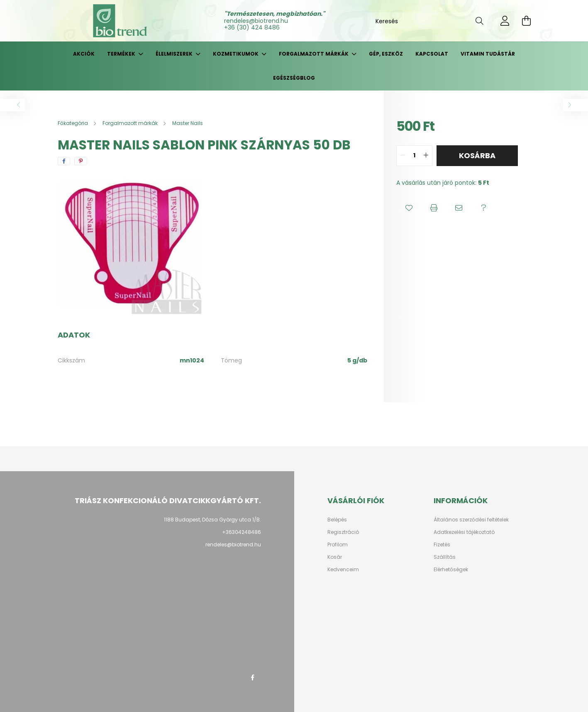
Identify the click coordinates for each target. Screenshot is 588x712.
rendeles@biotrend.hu (256, 21)
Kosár (335, 557)
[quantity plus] (426, 156)
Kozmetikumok (236, 54)
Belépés (337, 520)
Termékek (122, 54)
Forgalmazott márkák (314, 54)
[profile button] (505, 21)
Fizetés (442, 545)
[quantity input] (414, 156)
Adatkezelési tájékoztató (464, 532)
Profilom (338, 545)
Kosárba (477, 155)
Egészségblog (294, 78)
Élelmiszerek (175, 54)
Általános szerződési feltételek (471, 520)
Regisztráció (343, 532)
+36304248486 (242, 532)
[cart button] (527, 21)
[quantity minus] (403, 156)
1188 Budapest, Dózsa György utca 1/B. (212, 520)
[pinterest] (81, 161)
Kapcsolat (432, 54)
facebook (253, 678)
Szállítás (445, 557)
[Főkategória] (73, 123)
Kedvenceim (343, 570)
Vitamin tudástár (488, 54)
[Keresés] (429, 21)
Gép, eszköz (386, 54)
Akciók (84, 54)
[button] (409, 208)
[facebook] (64, 161)
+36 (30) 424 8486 (252, 27)
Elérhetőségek (451, 570)
